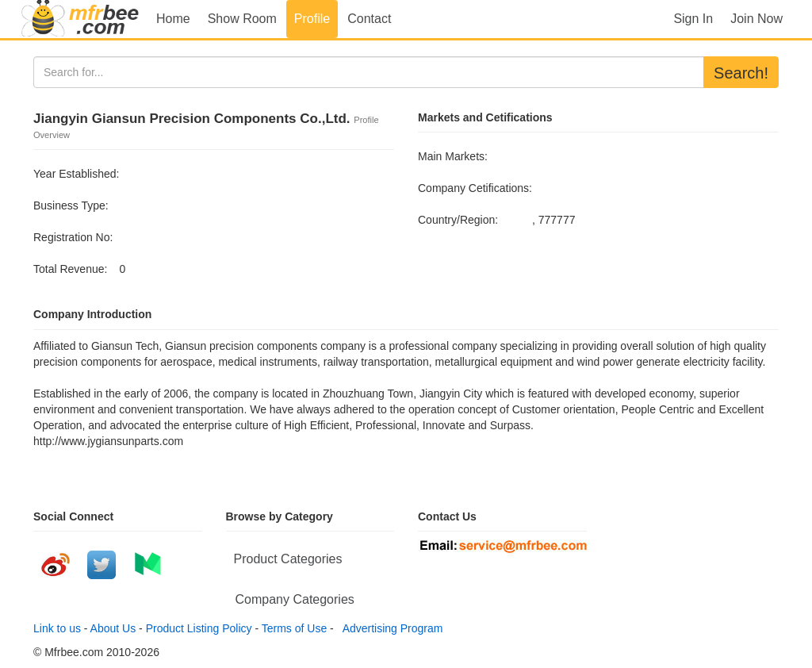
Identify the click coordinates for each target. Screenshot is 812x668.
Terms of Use (294, 628)
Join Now (756, 19)
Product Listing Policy (199, 628)
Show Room (242, 19)
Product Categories (288, 559)
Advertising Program (390, 628)
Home (173, 19)
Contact (369, 19)
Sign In (693, 19)
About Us (113, 628)
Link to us (57, 628)
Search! (741, 73)
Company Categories (295, 599)
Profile (312, 19)
